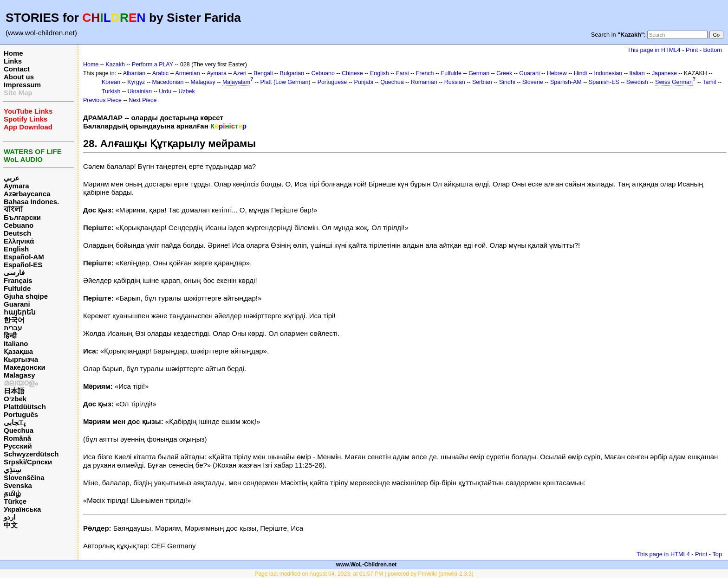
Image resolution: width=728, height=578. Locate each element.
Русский (18, 446)
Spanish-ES (604, 82)
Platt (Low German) (286, 82)
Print (692, 50)
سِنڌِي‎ (13, 470)
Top (717, 554)
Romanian (424, 82)
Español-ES (23, 265)
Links (13, 61)
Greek (504, 73)
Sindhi (507, 82)
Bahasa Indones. (31, 202)
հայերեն (20, 312)
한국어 (14, 320)
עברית (13, 328)
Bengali (263, 73)
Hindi (580, 73)
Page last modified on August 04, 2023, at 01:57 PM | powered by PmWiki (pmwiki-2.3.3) (364, 574)
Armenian (187, 73)
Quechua (19, 430)
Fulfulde (17, 288)
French (425, 73)
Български (22, 217)
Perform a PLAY (153, 64)
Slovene (533, 82)
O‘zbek (15, 399)
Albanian (134, 73)
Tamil (709, 82)
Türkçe (15, 501)
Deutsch (17, 233)
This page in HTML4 (654, 50)
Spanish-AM (566, 82)
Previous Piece (102, 100)
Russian (455, 82)
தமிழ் (12, 493)
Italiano (16, 344)
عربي (12, 178)
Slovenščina (24, 478)
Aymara (16, 186)
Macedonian (168, 82)
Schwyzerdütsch (31, 454)
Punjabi (364, 82)
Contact (17, 69)
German (479, 73)
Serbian (482, 82)
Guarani (17, 304)
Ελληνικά (19, 241)
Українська (22, 509)
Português (21, 414)
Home (13, 53)
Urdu (165, 91)
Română (17, 438)
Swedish (637, 82)
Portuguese (332, 82)
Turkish (111, 91)
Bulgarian (292, 73)
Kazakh (115, 64)
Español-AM (24, 257)
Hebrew (557, 73)
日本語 (14, 391)
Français (18, 280)
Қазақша (18, 351)
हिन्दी (10, 336)
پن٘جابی (15, 422)
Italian (637, 73)
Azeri (240, 73)
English (16, 249)
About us (19, 77)
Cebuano (19, 225)
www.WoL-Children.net (367, 565)
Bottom (713, 50)
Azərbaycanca (27, 194)
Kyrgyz (136, 82)
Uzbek (186, 91)
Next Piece (143, 100)
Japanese (664, 73)
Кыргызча (21, 359)
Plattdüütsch (25, 407)
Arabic (160, 73)
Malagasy (19, 375)
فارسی (14, 273)
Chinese (352, 73)
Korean (111, 82)
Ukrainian (140, 91)
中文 (11, 525)
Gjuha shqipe (26, 296)
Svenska (18, 485)
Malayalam (236, 82)
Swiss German (674, 82)
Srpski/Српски (28, 462)
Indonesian (608, 73)
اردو (10, 517)
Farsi (403, 73)
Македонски (25, 367)
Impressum (22, 85)
